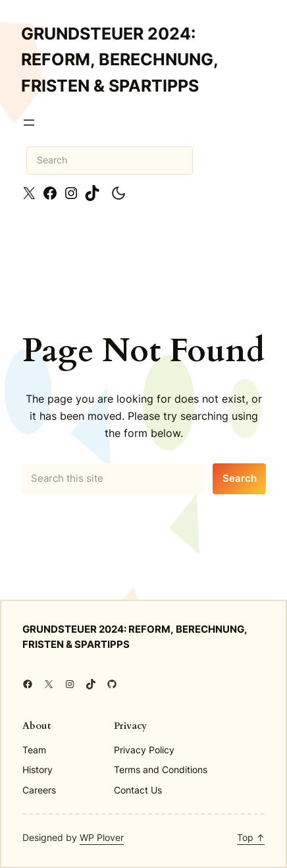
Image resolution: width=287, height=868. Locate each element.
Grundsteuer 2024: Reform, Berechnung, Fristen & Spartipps (119, 60)
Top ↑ (251, 837)
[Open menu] (29, 123)
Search (240, 478)
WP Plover (102, 837)
